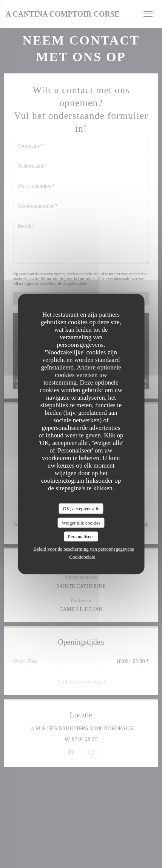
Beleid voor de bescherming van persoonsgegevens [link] (83, 549)
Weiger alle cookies (81, 522)
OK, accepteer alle (81, 509)
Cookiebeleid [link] (82, 556)
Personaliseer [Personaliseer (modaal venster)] (81, 536)
